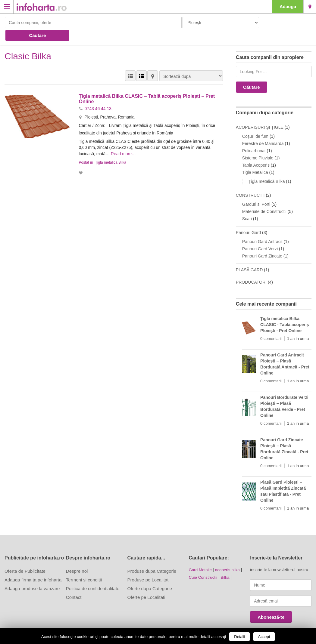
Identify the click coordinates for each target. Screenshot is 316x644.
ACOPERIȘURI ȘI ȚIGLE (260, 114)
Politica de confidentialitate (93, 576)
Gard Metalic (200, 557)
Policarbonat (254, 138)
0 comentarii (271, 326)
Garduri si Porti (256, 191)
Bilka (227, 564)
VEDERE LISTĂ (141, 63)
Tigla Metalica (255, 159)
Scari (247, 206)
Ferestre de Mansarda (263, 131)
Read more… (124, 140)
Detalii (239, 637)
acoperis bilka (229, 557)
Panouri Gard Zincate (262, 243)
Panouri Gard (248, 220)
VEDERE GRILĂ (130, 63)
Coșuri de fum (255, 123)
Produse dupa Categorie (152, 558)
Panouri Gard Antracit (262, 229)
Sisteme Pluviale (258, 145)
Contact (74, 584)
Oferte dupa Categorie (150, 576)
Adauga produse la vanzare (32, 576)
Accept (264, 637)
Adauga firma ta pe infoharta (33, 567)
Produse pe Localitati (149, 567)
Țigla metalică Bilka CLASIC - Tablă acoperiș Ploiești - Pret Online (285, 312)
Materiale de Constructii (264, 199)
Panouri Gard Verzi (260, 236)
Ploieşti (310, 7)
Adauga (288, 6)
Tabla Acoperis (256, 152)
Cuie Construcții (203, 564)
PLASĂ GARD (249, 257)
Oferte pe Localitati (146, 584)
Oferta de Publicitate (25, 558)
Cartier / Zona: (93, 112)
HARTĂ (153, 63)
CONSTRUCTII (250, 182)
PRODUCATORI (251, 269)
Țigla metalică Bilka (111, 149)
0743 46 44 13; (99, 95)
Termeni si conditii (84, 567)
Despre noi (77, 558)
